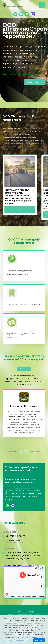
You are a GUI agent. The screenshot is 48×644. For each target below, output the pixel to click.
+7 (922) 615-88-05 (16, 536)
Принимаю (39, 640)
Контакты (24, 369)
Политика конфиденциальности (19, 74)
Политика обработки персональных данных (24, 615)
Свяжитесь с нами (35, 82)
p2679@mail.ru (14, 540)
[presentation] (15, 451)
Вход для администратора (24, 612)
